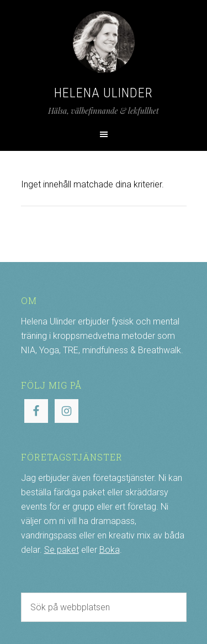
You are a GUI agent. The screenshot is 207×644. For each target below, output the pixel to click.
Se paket (62, 550)
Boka (110, 550)
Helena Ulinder (104, 93)
